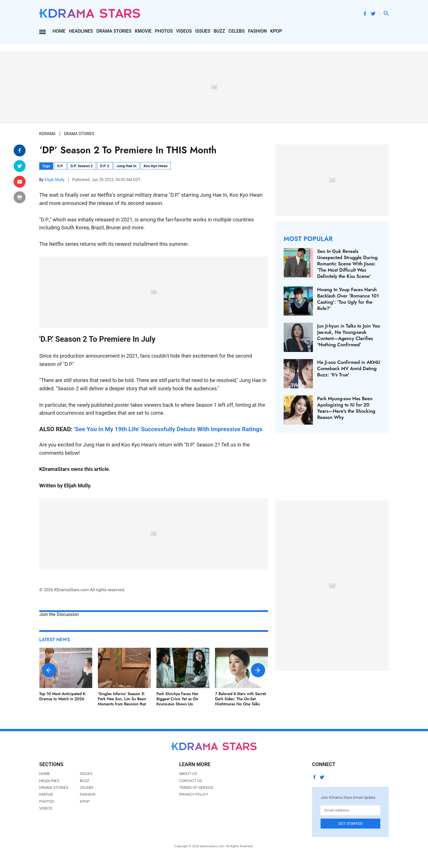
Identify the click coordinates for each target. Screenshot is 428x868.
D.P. (60, 166)
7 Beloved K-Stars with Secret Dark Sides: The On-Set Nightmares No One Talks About (241, 702)
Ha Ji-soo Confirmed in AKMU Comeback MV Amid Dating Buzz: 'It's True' (349, 368)
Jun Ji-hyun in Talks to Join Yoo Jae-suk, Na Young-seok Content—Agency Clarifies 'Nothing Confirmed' (349, 335)
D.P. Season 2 (82, 166)
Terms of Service (196, 787)
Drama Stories (114, 31)
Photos (164, 31)
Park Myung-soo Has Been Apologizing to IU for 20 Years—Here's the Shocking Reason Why (346, 408)
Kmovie (143, 31)
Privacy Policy (194, 794)
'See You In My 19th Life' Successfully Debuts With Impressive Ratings (168, 429)
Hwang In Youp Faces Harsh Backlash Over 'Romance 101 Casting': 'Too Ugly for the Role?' (348, 299)
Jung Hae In (126, 166)
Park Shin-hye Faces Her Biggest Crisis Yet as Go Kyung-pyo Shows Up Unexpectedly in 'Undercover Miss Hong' (182, 704)
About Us (188, 773)
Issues (203, 31)
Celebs (237, 31)
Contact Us (190, 781)
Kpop (276, 31)
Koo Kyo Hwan (156, 166)
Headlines (81, 31)
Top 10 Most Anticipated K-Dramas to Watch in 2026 (63, 696)
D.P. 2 (105, 166)
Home (59, 31)
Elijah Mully (55, 180)
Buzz (219, 31)
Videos (184, 31)
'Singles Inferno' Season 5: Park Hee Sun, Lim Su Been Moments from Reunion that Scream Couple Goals (122, 702)
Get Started (351, 823)
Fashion (257, 31)
